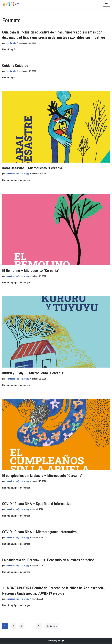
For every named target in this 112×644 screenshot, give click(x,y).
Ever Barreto (11, 43)
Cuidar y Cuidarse (15, 66)
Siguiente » (52, 626)
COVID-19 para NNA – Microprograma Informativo (39, 532)
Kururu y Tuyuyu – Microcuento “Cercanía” (33, 373)
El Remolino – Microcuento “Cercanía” (31, 271)
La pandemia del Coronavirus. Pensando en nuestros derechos (48, 560)
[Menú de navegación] (106, 4)
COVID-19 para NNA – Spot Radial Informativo (37, 504)
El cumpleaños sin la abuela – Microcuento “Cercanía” (42, 476)
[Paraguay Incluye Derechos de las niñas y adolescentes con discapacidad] (11, 4)
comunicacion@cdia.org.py (17, 174)
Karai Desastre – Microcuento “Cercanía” (33, 168)
